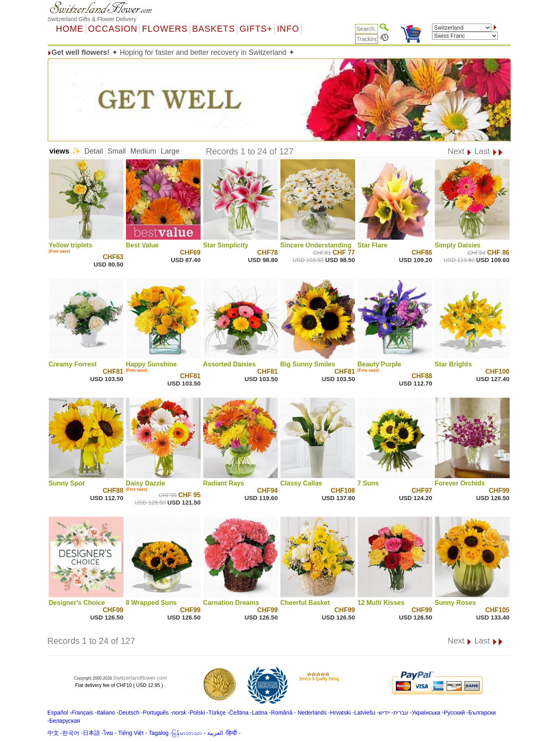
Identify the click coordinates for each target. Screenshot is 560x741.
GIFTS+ (256, 29)
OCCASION (113, 29)
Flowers (165, 29)
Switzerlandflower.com (140, 678)
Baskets (214, 29)
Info (288, 29)
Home (70, 29)
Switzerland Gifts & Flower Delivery (92, 19)
